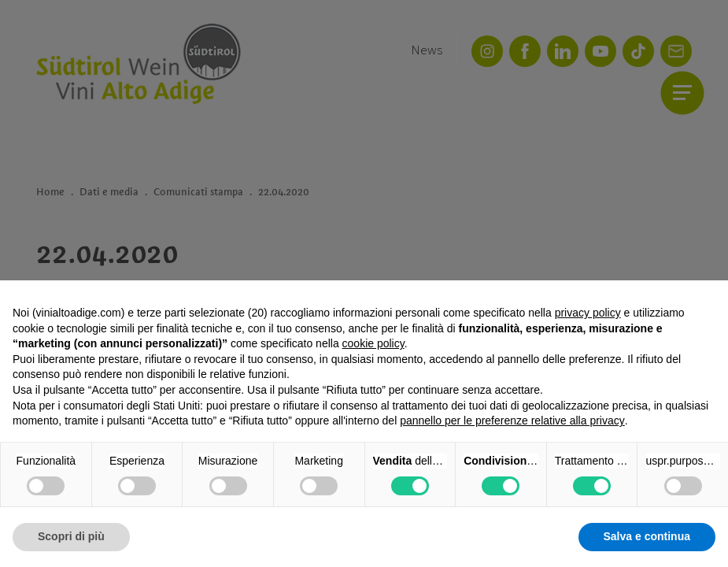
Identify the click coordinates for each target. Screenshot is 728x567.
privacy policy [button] (588, 313)
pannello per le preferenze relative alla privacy (512, 421)
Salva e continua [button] (647, 536)
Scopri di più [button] (71, 536)
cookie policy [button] (373, 343)
